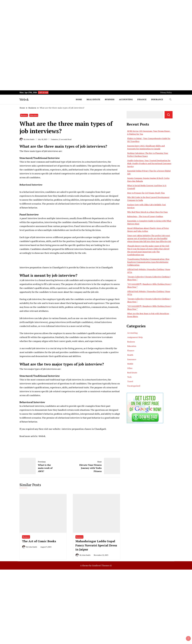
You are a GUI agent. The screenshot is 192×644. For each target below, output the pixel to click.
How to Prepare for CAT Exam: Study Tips (146, 193)
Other (130, 368)
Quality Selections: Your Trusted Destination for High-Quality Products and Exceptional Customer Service (149, 163)
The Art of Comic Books (39, 541)
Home (79, 99)
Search (169, 115)
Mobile (130, 364)
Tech (129, 377)
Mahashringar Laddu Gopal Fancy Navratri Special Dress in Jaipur (96, 545)
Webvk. (42, 436)
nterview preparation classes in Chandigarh (42, 267)
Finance (142, 99)
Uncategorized (134, 386)
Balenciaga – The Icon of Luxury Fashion (145, 216)
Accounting (126, 99)
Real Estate (93, 99)
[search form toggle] (170, 99)
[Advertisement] (73, 17)
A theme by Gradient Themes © (96, 565)
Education (34, 115)
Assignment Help (135, 337)
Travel (130, 381)
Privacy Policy (166, 92)
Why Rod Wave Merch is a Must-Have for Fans (147, 212)
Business (110, 99)
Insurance (157, 99)
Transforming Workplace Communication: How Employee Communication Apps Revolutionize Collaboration (148, 262)
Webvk (24, 99)
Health (130, 355)
